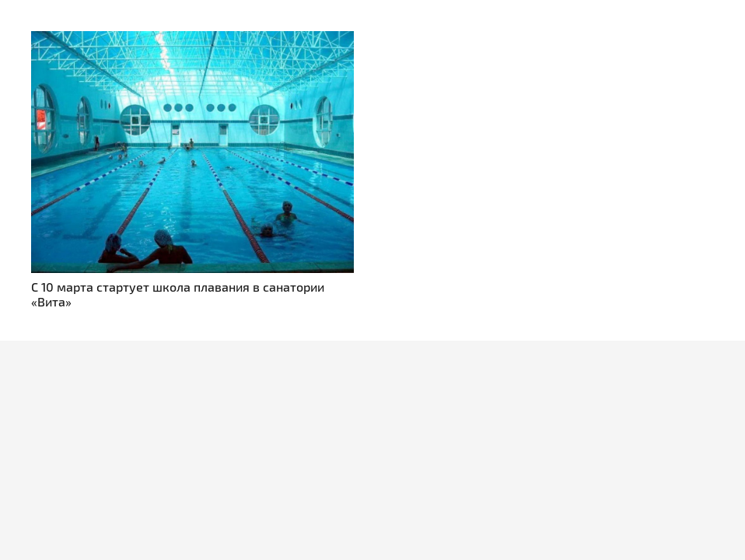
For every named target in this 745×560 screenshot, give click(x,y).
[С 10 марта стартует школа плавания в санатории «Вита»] (192, 40)
